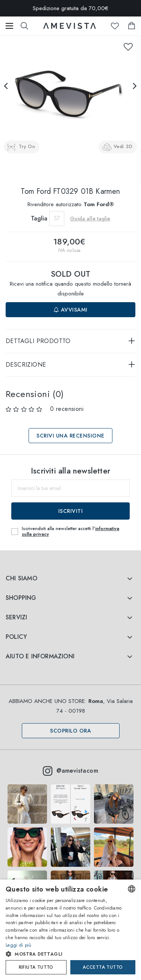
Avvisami (71, 310)
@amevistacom (70, 771)
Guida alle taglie (90, 219)
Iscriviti (71, 511)
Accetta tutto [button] (103, 967)
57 (57, 218)
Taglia (39, 218)
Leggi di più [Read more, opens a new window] (19, 945)
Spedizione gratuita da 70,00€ (70, 8)
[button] (64, 954)
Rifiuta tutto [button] (36, 967)
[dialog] (70, 930)
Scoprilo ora (70, 731)
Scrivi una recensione (70, 436)
